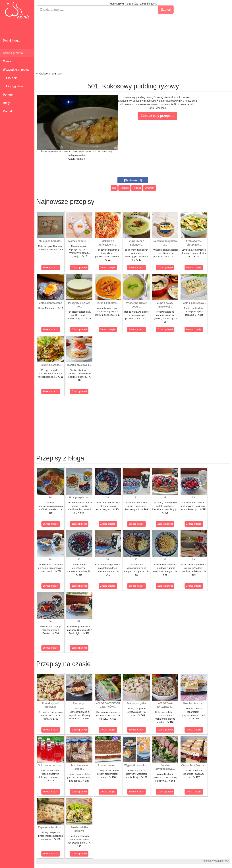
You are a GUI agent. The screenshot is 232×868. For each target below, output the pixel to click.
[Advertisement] (133, 43)
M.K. (228, 861)
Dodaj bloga (11, 41)
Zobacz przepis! (51, 267)
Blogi (7, 103)
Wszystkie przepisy (16, 70)
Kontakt (8, 111)
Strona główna (13, 53)
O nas (7, 61)
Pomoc (8, 95)
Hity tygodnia (13, 86)
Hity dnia (10, 78)
